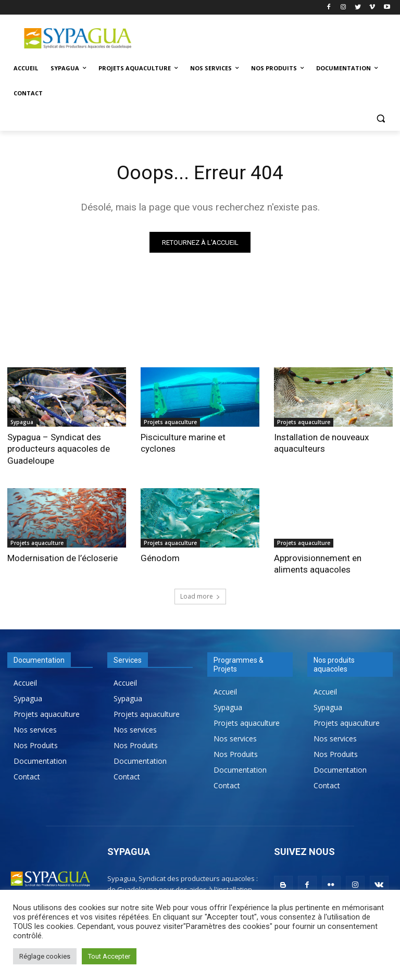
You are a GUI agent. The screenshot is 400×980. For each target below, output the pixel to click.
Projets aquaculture (170, 423)
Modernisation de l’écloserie (63, 559)
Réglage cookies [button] (45, 956)
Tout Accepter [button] (109, 956)
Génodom (160, 559)
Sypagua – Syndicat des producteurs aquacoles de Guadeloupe (59, 450)
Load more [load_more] (200, 597)
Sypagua (22, 423)
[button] (380, 119)
